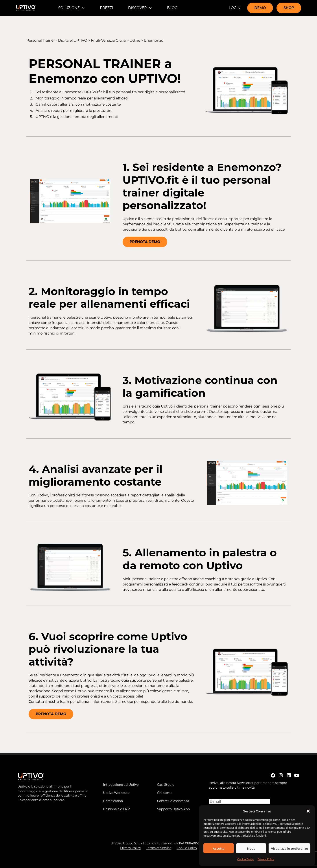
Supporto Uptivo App (173, 809)
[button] (308, 811)
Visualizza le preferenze (289, 848)
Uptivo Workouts (116, 793)
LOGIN (235, 8)
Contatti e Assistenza (173, 801)
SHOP (289, 8)
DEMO (260, 8)
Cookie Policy (245, 859)
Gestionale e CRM (117, 809)
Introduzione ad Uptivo (121, 785)
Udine (135, 40)
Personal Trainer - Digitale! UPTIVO (57, 40)
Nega (251, 848)
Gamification (113, 801)
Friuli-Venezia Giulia (109, 40)
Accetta (218, 848)
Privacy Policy (266, 859)
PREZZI (106, 8)
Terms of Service (159, 848)
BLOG (172, 8)
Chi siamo (165, 793)
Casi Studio (166, 785)
